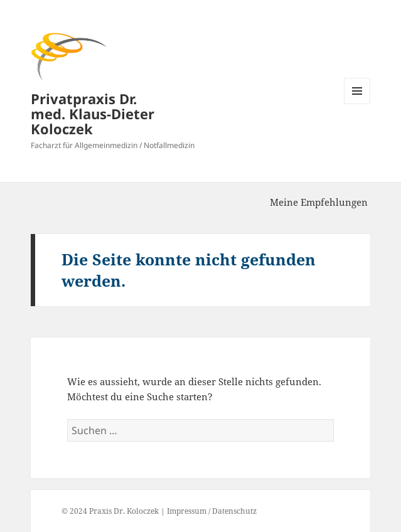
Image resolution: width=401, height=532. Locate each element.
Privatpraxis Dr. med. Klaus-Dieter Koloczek (93, 114)
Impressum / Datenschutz (212, 511)
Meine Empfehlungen (319, 202)
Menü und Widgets (357, 104)
